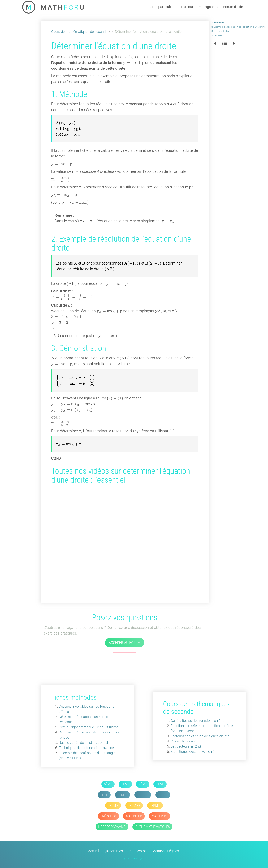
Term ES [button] (134, 805)
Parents (187, 7)
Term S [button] (113, 805)
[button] (215, 44)
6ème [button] (108, 784)
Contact (142, 851)
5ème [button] (125, 784)
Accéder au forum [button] (125, 643)
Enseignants (208, 7)
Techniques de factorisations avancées (87, 748)
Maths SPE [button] (160, 816)
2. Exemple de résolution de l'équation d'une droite (238, 27)
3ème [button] (160, 784)
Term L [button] (155, 805)
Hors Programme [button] (112, 827)
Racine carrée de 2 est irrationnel (82, 743)
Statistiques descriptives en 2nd (196, 751)
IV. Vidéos (217, 35)
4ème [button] (143, 784)
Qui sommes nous (117, 851)
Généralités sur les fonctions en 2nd (199, 721)
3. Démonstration (221, 31)
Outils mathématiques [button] (153, 827)
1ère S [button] (123, 795)
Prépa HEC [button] (108, 816)
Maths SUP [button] (134, 816)
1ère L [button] (163, 795)
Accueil (94, 851)
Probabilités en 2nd (186, 741)
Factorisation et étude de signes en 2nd (202, 736)
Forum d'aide (233, 7)
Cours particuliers (162, 7)
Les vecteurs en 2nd (187, 746)
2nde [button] (104, 795)
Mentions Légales (166, 851)
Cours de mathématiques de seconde (79, 32)
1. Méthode (218, 23)
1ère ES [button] (143, 795)
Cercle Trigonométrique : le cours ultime (87, 727)
